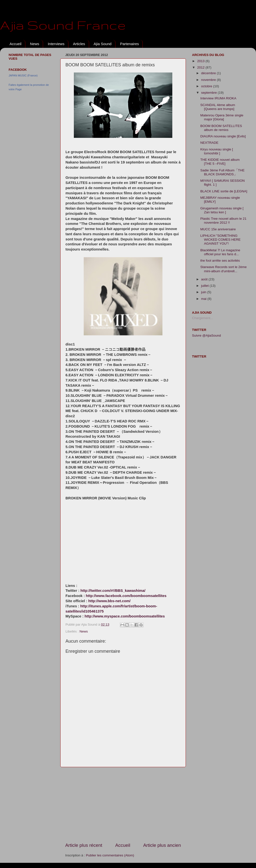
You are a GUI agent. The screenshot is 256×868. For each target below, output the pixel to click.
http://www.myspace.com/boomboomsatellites (125, 616)
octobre (207, 86)
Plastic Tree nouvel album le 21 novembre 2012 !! (224, 221)
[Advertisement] (123, 805)
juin (204, 292)
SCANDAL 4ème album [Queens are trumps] (218, 107)
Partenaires (130, 44)
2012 (201, 67)
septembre (209, 93)
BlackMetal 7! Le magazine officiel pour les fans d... (220, 252)
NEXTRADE (209, 143)
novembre (209, 80)
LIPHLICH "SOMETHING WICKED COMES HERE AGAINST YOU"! (221, 240)
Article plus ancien (162, 845)
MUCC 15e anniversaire (218, 229)
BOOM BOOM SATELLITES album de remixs (221, 128)
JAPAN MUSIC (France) (23, 75)
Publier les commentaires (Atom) (110, 855)
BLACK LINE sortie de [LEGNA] (224, 191)
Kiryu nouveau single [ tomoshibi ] (217, 151)
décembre (209, 73)
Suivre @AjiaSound (206, 335)
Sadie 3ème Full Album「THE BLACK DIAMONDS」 (223, 172)
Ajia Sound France (63, 25)
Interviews (56, 44)
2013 (201, 61)
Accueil (16, 44)
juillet (205, 286)
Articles (79, 44)
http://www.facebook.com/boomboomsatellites (126, 596)
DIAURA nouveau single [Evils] (223, 136)
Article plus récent (84, 845)
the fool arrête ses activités (220, 261)
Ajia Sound (103, 44)
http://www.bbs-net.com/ (109, 601)
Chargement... (203, 318)
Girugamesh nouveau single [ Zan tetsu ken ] (222, 210)
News (35, 44)
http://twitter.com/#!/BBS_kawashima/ (113, 591)
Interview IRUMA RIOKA (218, 98)
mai (204, 299)
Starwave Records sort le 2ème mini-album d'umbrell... (224, 269)
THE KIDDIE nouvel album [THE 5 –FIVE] (220, 162)
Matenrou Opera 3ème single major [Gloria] (222, 117)
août (205, 279)
